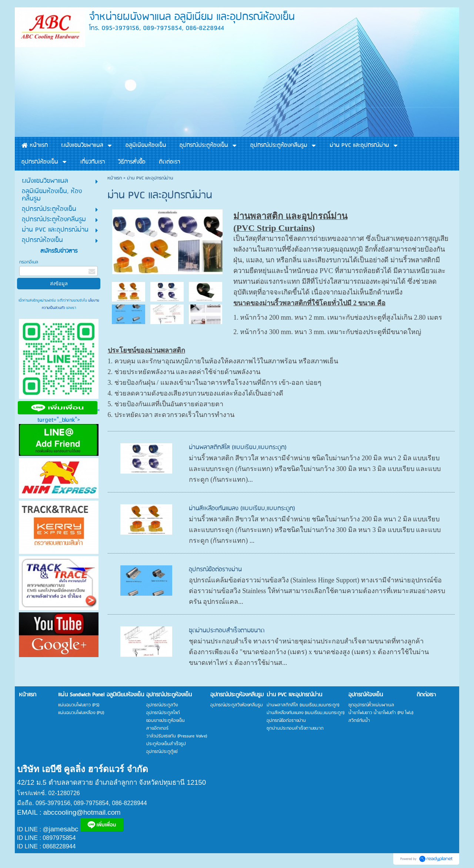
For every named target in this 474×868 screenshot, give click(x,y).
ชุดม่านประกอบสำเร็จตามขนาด (227, 631)
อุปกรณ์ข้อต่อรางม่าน (215, 570)
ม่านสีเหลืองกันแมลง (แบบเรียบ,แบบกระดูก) (242, 509)
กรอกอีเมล (29, 262)
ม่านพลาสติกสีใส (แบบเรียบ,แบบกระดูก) (238, 448)
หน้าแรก (115, 178)
